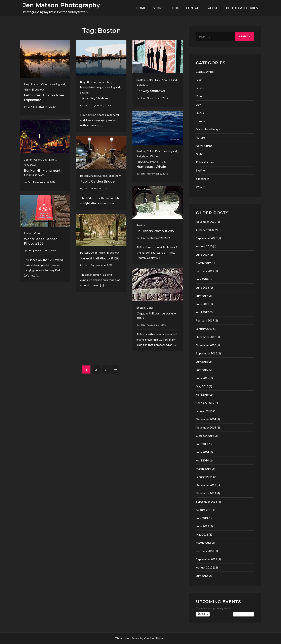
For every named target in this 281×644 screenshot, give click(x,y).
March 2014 (203, 469)
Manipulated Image (92, 87)
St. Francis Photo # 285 (155, 231)
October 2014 (205, 436)
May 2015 (202, 386)
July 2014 (202, 444)
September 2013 (207, 502)
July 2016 (202, 362)
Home (141, 8)
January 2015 (204, 411)
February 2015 (205, 403)
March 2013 (203, 543)
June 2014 (203, 452)
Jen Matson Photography (61, 5)
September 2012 (207, 559)
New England (57, 84)
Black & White (205, 72)
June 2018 (203, 287)
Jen (30, 107)
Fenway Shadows (151, 91)
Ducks (200, 113)
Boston (35, 84)
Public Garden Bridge (97, 181)
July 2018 (202, 279)
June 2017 (203, 304)
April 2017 (202, 312)
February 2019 (205, 271)
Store (158, 8)
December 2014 (206, 419)
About (213, 8)
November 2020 (206, 222)
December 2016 (206, 337)
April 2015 (202, 394)
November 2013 (206, 493)
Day (108, 82)
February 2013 (205, 551)
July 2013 (202, 518)
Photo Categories (242, 8)
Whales (154, 156)
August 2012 (204, 567)
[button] (203, 614)
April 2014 (202, 460)
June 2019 (203, 255)
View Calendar (244, 614)
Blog (175, 8)
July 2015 (202, 370)
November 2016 (206, 345)
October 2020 (205, 230)
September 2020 (207, 238)
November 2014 (206, 427)
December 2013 (206, 485)
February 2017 (205, 320)
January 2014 (204, 477)
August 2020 (204, 246)
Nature (200, 137)
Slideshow (38, 90)
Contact (194, 8)
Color (45, 84)
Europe (200, 121)
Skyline (84, 93)
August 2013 (204, 510)
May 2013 (202, 534)
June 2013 (203, 526)
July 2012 (202, 576)
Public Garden (99, 176)
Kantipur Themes (155, 638)
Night (27, 90)
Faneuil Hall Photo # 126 (100, 258)
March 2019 (203, 263)
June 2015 (203, 378)
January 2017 (204, 329)
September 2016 (207, 353)
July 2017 (202, 296)
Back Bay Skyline (94, 98)
